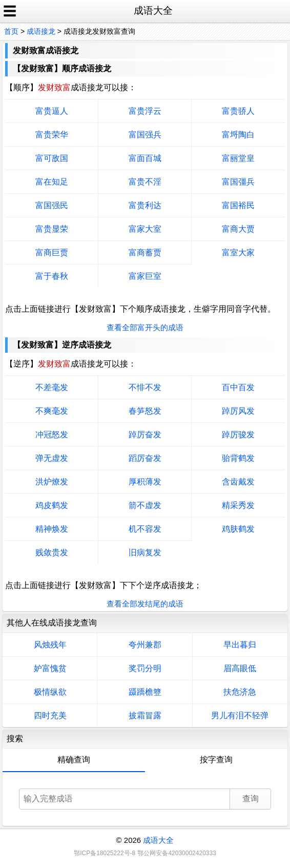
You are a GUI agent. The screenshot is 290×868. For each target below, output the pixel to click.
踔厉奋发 (145, 435)
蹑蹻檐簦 (145, 692)
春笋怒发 (145, 411)
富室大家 (238, 253)
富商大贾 (238, 229)
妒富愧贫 (50, 668)
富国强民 (52, 205)
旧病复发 (145, 552)
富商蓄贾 (145, 253)
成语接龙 (41, 31)
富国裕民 (238, 205)
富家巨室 (145, 276)
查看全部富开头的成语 (145, 327)
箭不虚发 (145, 505)
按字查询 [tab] (216, 760)
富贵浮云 (145, 111)
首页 (11, 31)
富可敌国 (52, 158)
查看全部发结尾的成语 (145, 604)
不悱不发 (145, 387)
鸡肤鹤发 (238, 529)
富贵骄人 (238, 111)
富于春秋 (52, 276)
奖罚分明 (145, 668)
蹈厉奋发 (145, 458)
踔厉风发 (238, 411)
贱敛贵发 (52, 552)
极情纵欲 (50, 692)
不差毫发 (52, 387)
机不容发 (145, 529)
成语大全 (158, 840)
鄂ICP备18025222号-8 (105, 853)
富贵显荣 (52, 229)
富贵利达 (145, 205)
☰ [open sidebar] (10, 11)
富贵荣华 (52, 135)
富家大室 (145, 229)
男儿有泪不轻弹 (240, 715)
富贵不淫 (145, 182)
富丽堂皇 (238, 158)
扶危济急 (240, 692)
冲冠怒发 (52, 435)
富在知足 (52, 182)
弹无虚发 (52, 458)
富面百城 (145, 158)
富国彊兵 (238, 182)
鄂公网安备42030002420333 (177, 853)
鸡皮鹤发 (52, 505)
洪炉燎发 (52, 482)
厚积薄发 (145, 482)
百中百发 (238, 387)
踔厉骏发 (238, 435)
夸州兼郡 (145, 645)
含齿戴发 (238, 482)
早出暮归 (240, 645)
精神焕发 (52, 529)
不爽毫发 (52, 411)
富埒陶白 (238, 135)
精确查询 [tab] (74, 760)
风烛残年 (50, 645)
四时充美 (50, 715)
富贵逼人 (52, 111)
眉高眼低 (240, 668)
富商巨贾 (52, 253)
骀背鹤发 (238, 458)
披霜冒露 (145, 715)
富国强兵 (145, 135)
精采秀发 (238, 505)
